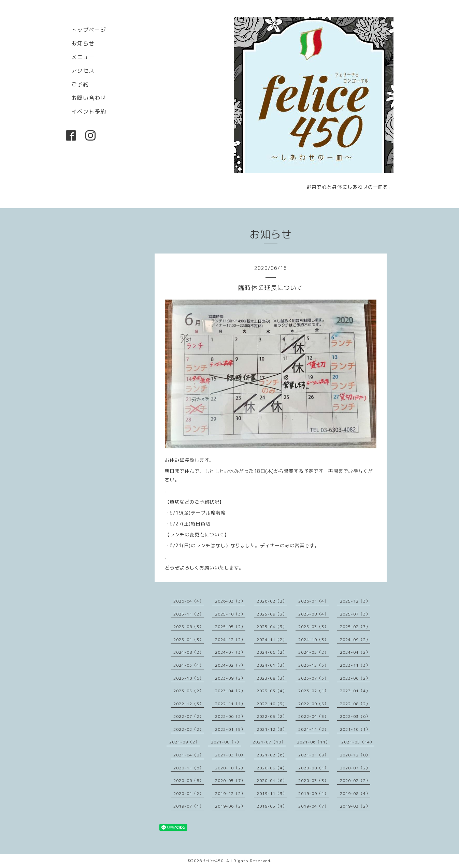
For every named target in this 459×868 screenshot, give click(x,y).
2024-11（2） (272, 640)
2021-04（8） (189, 755)
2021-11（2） (313, 729)
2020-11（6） (189, 768)
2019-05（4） (272, 806)
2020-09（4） (272, 768)
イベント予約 (89, 112)
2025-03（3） (313, 627)
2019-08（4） (355, 793)
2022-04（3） (313, 716)
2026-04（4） (189, 601)
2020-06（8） (189, 780)
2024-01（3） (272, 665)
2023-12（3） (313, 665)
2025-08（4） (313, 614)
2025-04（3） (272, 627)
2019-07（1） (189, 806)
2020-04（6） (272, 780)
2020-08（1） (313, 768)
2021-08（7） (226, 742)
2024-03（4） (189, 665)
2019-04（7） (313, 806)
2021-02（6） (272, 755)
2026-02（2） (272, 601)
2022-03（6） (355, 716)
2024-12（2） (230, 640)
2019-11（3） (272, 793)
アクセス (83, 71)
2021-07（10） (269, 742)
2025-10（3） (230, 614)
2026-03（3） (230, 601)
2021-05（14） (358, 742)
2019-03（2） (355, 806)
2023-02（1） (313, 691)
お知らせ (83, 43)
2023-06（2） (355, 678)
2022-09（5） (313, 704)
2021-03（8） (230, 755)
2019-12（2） (230, 793)
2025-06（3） (189, 627)
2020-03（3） (313, 780)
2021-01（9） (313, 755)
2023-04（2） (230, 691)
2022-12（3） (189, 704)
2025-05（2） (230, 627)
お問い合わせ (89, 98)
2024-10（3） (313, 640)
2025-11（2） (189, 614)
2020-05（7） (230, 780)
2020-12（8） (355, 755)
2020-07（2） (355, 768)
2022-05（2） (272, 716)
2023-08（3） (272, 678)
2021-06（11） (313, 742)
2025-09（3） (272, 614)
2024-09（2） (355, 640)
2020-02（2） (355, 780)
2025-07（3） (355, 614)
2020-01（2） (189, 793)
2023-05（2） (189, 691)
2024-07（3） (230, 652)
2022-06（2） (230, 716)
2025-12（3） (355, 601)
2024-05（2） (313, 652)
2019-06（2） (230, 806)
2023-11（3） (355, 665)
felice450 (213, 861)
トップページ (89, 30)
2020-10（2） (230, 768)
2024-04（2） (355, 652)
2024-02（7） (230, 665)
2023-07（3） (313, 678)
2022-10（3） (272, 704)
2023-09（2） (230, 678)
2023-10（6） (189, 678)
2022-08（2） (355, 704)
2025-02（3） (355, 627)
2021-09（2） (184, 742)
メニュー (83, 57)
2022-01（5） (230, 729)
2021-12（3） (272, 729)
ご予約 (80, 84)
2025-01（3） (189, 640)
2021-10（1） (355, 729)
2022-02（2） (189, 729)
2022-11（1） (230, 704)
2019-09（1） (313, 793)
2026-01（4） (313, 601)
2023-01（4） (355, 691)
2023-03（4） (272, 691)
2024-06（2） (272, 652)
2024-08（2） (189, 652)
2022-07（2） (189, 716)
